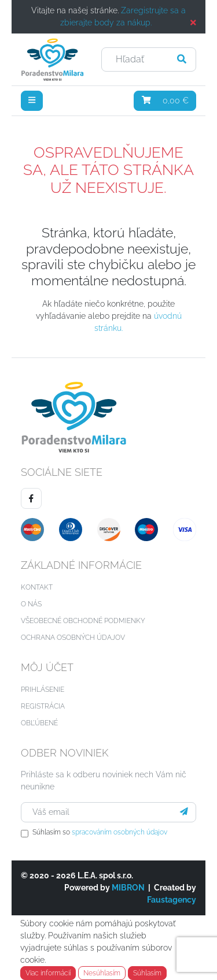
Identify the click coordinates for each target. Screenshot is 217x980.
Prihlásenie (43, 690)
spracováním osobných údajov (119, 832)
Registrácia (43, 706)
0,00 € (165, 100)
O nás (31, 604)
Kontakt (37, 587)
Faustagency (172, 900)
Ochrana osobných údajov (73, 638)
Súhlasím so (100, 832)
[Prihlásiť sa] (184, 812)
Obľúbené (39, 723)
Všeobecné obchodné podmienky (83, 621)
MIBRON (128, 888)
